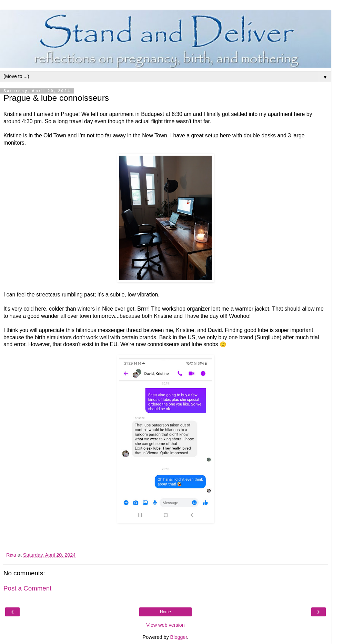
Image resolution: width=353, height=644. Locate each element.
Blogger (179, 637)
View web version (165, 625)
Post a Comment (27, 588)
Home (165, 612)
